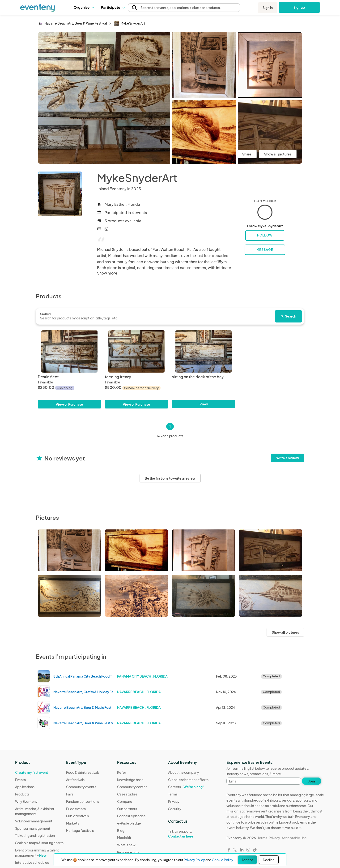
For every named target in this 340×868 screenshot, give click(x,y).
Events (20, 780)
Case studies (127, 794)
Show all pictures (278, 154)
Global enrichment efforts (188, 780)
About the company (184, 772)
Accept (247, 860)
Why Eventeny (26, 801)
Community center (132, 787)
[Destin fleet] (69, 351)
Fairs (70, 794)
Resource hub (128, 852)
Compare (125, 801)
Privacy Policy (194, 860)
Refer (122, 772)
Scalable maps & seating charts (39, 843)
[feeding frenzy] (136, 351)
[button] (84, 7)
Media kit (124, 838)
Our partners (127, 809)
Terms (173, 794)
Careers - (186, 787)
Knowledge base (130, 780)
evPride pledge (129, 823)
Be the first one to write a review (170, 478)
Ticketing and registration (35, 835)
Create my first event (32, 772)
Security (175, 809)
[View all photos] (104, 98)
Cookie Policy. (223, 860)
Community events (81, 787)
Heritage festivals (80, 830)
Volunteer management (34, 821)
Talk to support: (188, 834)
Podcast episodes (131, 816)
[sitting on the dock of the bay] (204, 351)
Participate (113, 7)
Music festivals (77, 816)
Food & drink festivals (83, 772)
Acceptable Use (294, 838)
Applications (25, 787)
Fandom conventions (83, 801)
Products (22, 794)
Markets (73, 823)
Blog (121, 830)
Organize (84, 7)
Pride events (76, 809)
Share (247, 154)
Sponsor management (33, 828)
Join (312, 781)
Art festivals (75, 780)
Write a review (288, 458)
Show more (109, 273)
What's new (126, 845)
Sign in (268, 8)
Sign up (299, 7)
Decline (269, 860)
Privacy (174, 801)
